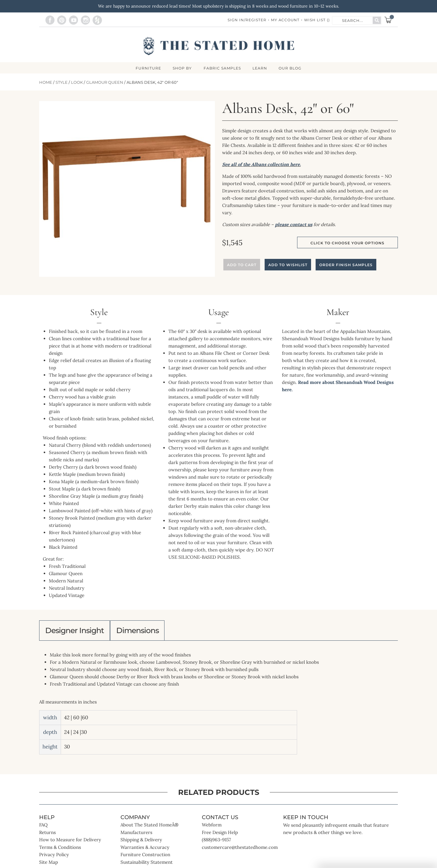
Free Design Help (220, 834)
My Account (285, 20)
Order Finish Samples (346, 265)
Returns (47, 834)
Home (46, 82)
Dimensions (144, 631)
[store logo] (219, 46)
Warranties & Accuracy (145, 849)
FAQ (43, 827)
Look (77, 82)
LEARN (260, 68)
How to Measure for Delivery (70, 841)
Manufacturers (136, 834)
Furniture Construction (145, 856)
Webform (212, 827)
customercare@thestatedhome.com (240, 849)
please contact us (294, 225)
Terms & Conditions (60, 849)
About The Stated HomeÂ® (149, 827)
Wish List (317, 20)
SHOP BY (182, 68)
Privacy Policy (54, 856)
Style (62, 82)
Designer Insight (77, 631)
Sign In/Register (246, 20)
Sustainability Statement (147, 864)
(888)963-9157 (216, 841)
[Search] (377, 20)
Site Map (49, 864)
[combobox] (353, 20)
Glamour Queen (105, 82)
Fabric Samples (222, 68)
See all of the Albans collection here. (261, 165)
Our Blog (291, 68)
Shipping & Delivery (141, 841)
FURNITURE (147, 68)
